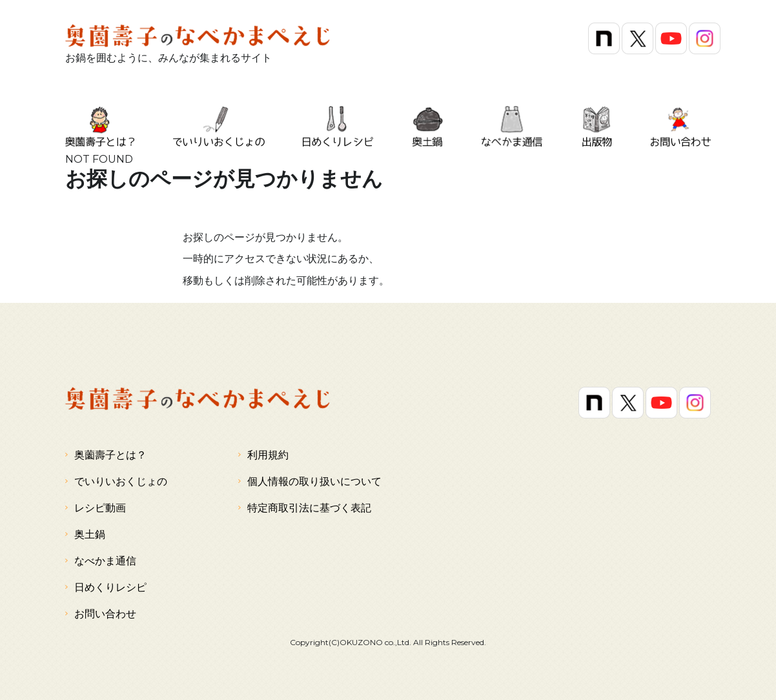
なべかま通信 (101, 561)
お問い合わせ (101, 613)
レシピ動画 (96, 508)
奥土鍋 (85, 534)
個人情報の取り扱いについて (310, 481)
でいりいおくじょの (116, 481)
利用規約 (263, 455)
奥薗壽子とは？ (106, 455)
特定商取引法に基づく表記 (305, 508)
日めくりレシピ (106, 587)
